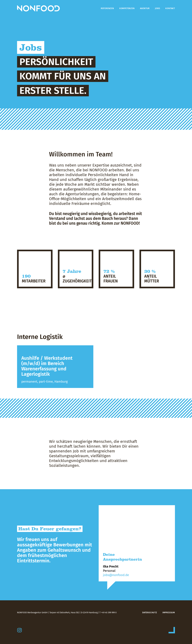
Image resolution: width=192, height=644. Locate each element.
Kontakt (170, 8)
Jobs (157, 8)
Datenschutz (150, 612)
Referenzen (107, 8)
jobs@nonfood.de (116, 575)
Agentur (145, 8)
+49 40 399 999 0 (109, 612)
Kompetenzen (127, 8)
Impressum (169, 612)
